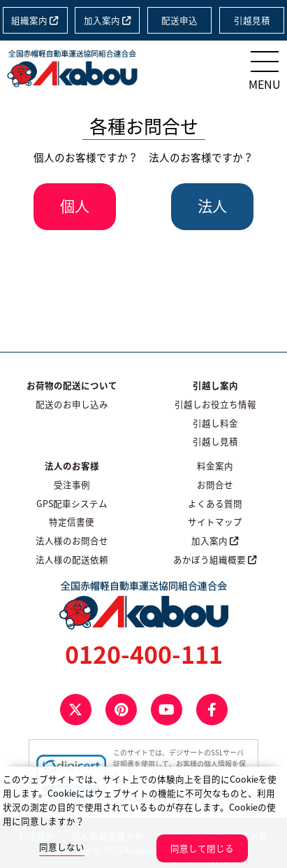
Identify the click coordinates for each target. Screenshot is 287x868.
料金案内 (215, 465)
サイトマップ (215, 521)
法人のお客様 (72, 465)
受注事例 (72, 484)
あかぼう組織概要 (215, 559)
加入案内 (108, 20)
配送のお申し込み (72, 404)
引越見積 (252, 20)
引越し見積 (215, 441)
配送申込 (179, 20)
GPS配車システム (72, 503)
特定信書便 (72, 521)
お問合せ (215, 484)
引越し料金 (215, 423)
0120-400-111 (144, 654)
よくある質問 (215, 503)
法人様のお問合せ (72, 540)
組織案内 (35, 20)
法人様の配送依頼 (72, 559)
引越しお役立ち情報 (215, 404)
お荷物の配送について (72, 385)
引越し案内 (215, 385)
